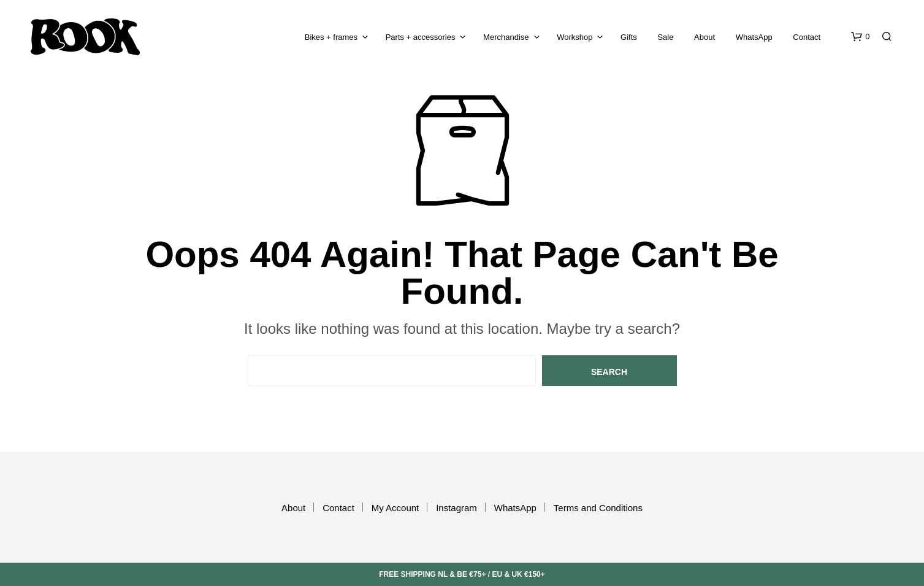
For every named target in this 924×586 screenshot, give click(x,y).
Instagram (456, 508)
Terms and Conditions (598, 508)
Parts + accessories (421, 37)
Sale (665, 37)
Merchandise (506, 37)
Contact (807, 37)
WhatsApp (754, 37)
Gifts (629, 37)
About (704, 37)
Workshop (575, 37)
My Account (395, 508)
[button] (860, 37)
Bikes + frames (331, 37)
